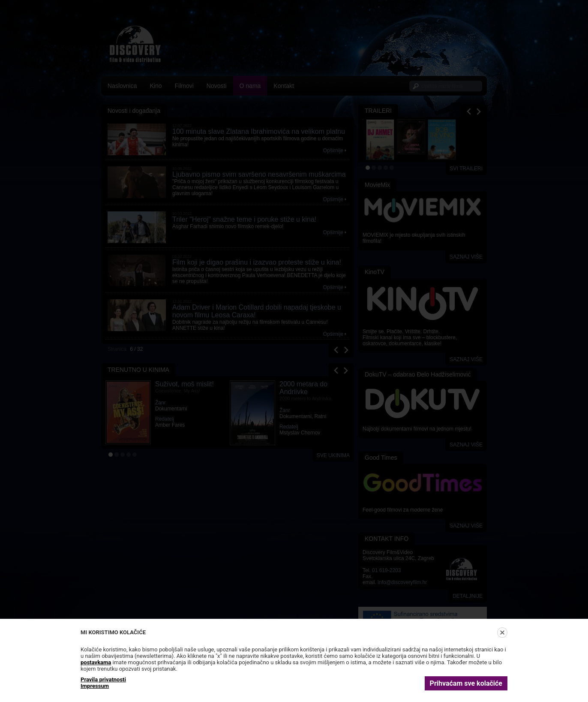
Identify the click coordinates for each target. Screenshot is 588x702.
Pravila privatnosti (103, 679)
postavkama (96, 662)
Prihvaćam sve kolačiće (466, 683)
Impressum (95, 686)
